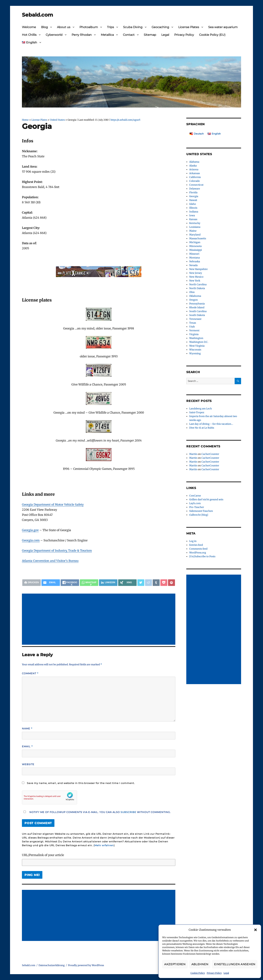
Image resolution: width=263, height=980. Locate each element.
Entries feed (196, 545)
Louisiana (195, 227)
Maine (193, 231)
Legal (226, 973)
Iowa (192, 215)
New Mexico (196, 277)
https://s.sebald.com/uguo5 (125, 120)
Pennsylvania (197, 304)
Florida (193, 192)
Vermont (194, 330)
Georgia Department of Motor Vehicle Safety (53, 505)
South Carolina (198, 311)
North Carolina (198, 284)
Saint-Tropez (197, 412)
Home (25, 120)
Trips (110, 27)
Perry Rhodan (82, 35)
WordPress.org (198, 553)
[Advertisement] (99, 620)
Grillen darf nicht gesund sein (206, 499)
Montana (195, 258)
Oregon (194, 300)
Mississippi (196, 250)
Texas (193, 323)
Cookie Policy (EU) (212, 35)
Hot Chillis (29, 35)
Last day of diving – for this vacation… (211, 424)
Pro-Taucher (197, 507)
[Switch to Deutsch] (197, 134)
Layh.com (195, 503)
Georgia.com (31, 540)
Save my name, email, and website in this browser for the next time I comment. (81, 783)
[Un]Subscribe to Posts (202, 556)
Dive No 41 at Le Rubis (202, 428)
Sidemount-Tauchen (201, 511)
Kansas (193, 219)
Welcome (29, 27)
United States (57, 120)
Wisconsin (195, 350)
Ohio (192, 292)
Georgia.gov (30, 530)
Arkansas (195, 173)
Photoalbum (89, 27)
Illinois (193, 208)
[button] (256, 930)
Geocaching (160, 27)
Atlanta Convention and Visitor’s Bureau (50, 561)
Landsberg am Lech (201, 409)
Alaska (193, 166)
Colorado (195, 181)
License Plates (189, 27)
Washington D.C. (199, 342)
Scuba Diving (133, 27)
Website (28, 764)
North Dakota (197, 288)
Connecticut (196, 185)
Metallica (107, 35)
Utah (192, 327)
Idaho (193, 204)
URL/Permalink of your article (43, 855)
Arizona (194, 169)
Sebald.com (37, 15)
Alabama (194, 162)
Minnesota (195, 246)
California (195, 177)
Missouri (194, 254)
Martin (193, 454)
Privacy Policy (214, 973)
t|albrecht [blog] (199, 515)
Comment (30, 673)
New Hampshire (198, 269)
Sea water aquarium (223, 27)
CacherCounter (210, 454)
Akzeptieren (175, 964)
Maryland (195, 235)
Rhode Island (197, 307)
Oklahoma (195, 296)
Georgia (194, 196)
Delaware (195, 189)
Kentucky (195, 223)
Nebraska (195, 261)
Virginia (194, 334)
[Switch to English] (214, 134)
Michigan (195, 242)
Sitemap (150, 35)
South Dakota (197, 315)
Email (27, 746)
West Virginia (197, 346)
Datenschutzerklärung (52, 965)
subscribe (128, 812)
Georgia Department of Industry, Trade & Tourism (57, 551)
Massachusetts (198, 238)
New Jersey (196, 273)
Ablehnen (200, 964)
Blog (44, 27)
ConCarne (195, 496)
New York (195, 281)
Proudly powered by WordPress (86, 965)
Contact (129, 35)
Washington (196, 338)
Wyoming (195, 353)
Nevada (193, 265)
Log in (193, 541)
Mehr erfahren (104, 845)
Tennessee (195, 319)
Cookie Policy (198, 973)
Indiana (194, 212)
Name (27, 729)
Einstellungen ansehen (235, 964)
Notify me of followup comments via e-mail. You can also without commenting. (96, 812)
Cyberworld (54, 35)
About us (64, 27)
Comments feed (198, 549)
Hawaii (193, 200)
